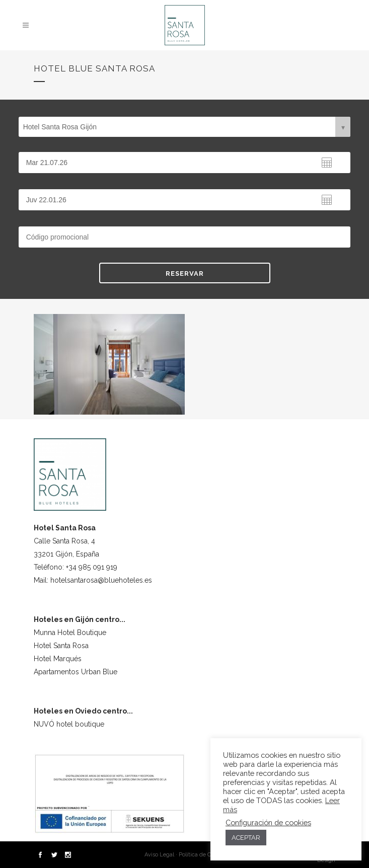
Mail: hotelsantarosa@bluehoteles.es (93, 580)
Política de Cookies (203, 855)
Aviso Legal (159, 855)
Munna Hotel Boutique (70, 633)
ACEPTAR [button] (246, 838)
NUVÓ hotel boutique (69, 724)
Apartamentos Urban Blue (76, 672)
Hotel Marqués (58, 659)
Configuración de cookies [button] (268, 822)
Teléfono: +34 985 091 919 (76, 567)
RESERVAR (185, 273)
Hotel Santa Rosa (61, 646)
